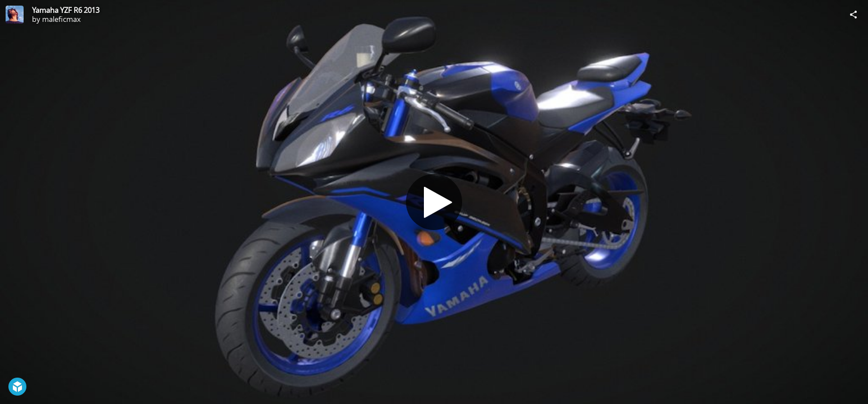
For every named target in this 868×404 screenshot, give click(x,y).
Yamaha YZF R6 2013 (66, 10)
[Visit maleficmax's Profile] (15, 15)
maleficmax (61, 19)
